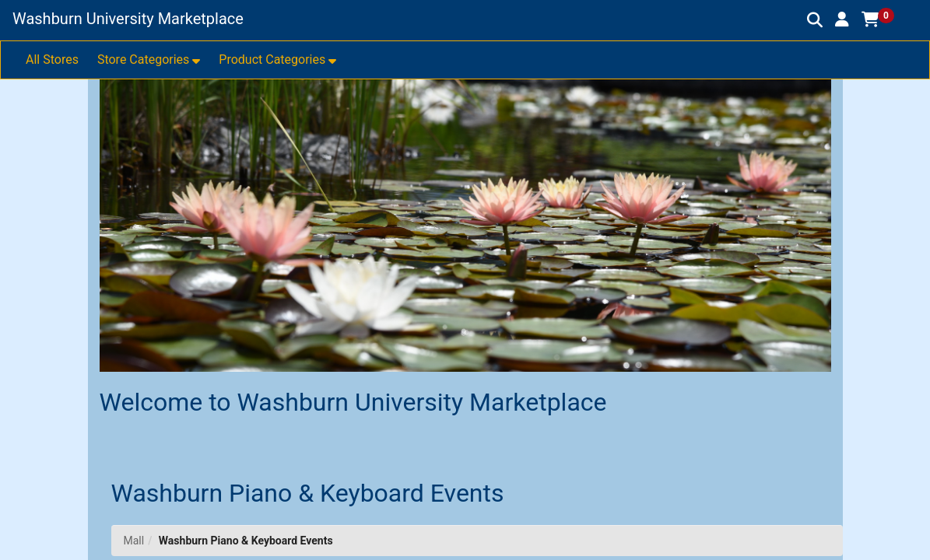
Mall (134, 541)
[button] (842, 19)
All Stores (52, 59)
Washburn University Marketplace (128, 19)
